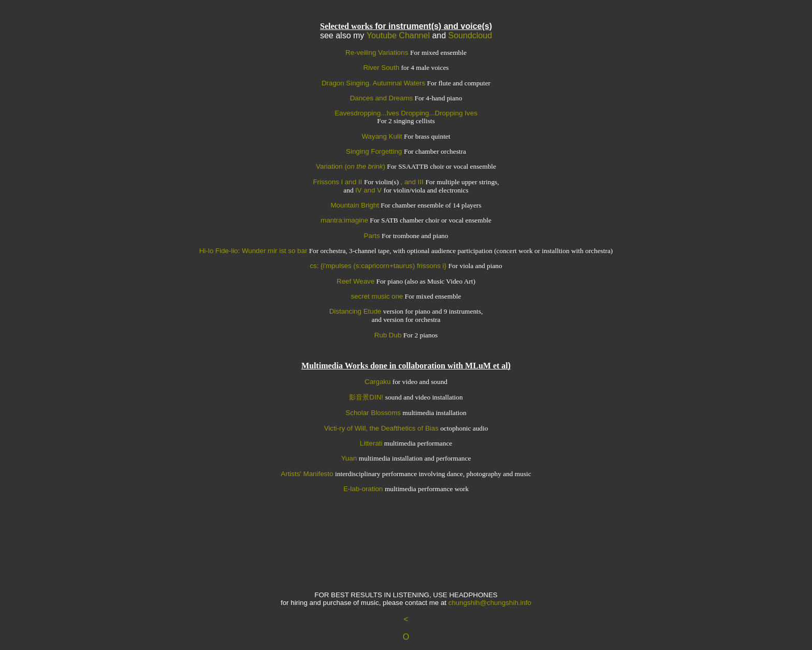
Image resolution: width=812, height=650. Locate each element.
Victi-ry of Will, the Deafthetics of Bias (381, 428)
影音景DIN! (367, 397)
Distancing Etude (356, 311)
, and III (413, 182)
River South (381, 68)
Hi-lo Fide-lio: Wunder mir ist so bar (253, 251)
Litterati (371, 443)
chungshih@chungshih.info (490, 603)
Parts (372, 236)
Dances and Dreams (382, 98)
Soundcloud (470, 35)
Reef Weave (356, 281)
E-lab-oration (364, 489)
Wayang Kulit (382, 136)
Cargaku (378, 382)
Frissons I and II (338, 182)
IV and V (369, 190)
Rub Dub (388, 335)
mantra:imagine (344, 220)
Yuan (350, 458)
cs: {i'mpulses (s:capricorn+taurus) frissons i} (379, 266)
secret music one (377, 296)
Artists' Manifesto (308, 474)
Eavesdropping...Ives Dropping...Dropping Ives (406, 113)
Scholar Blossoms (373, 413)
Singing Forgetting (375, 151)
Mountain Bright (355, 205)
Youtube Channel (398, 35)
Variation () (351, 166)
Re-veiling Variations (378, 53)
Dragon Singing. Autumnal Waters (373, 83)
